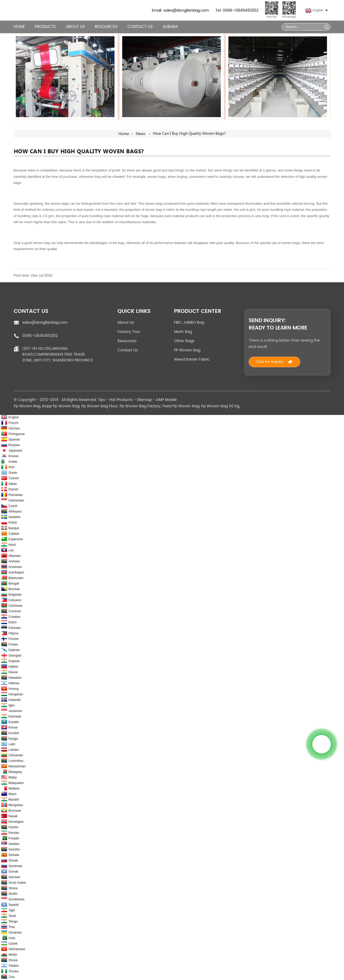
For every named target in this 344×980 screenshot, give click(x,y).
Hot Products (121, 400)
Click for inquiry (269, 362)
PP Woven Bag (187, 350)
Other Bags (184, 341)
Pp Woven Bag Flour (100, 406)
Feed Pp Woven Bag (181, 406)
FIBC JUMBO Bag (189, 322)
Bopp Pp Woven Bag (61, 406)
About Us (75, 27)
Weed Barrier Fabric (192, 359)
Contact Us (140, 27)
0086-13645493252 (40, 336)
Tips (102, 400)
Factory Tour (129, 332)
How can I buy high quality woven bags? (189, 133)
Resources (106, 27)
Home (19, 27)
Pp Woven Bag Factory (140, 406)
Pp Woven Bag (27, 406)
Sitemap (144, 400)
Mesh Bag (183, 332)
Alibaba (170, 27)
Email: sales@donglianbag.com (180, 10)
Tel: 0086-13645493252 (237, 10)
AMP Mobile (166, 400)
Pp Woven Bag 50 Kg (220, 406)
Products (45, 27)
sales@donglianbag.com (45, 322)
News (140, 134)
